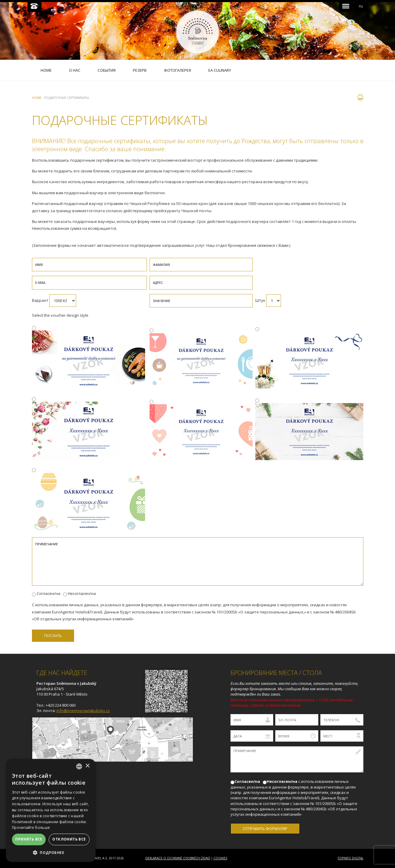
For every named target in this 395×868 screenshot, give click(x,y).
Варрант (40, 300)
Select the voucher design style (60, 315)
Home (37, 98)
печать (360, 97)
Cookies (220, 858)
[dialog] (51, 810)
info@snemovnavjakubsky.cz (83, 711)
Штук (260, 300)
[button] (51, 853)
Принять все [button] (29, 839)
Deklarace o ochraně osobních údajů (178, 858)
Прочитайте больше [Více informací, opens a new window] (31, 828)
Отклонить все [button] (69, 839)
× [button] (87, 766)
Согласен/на (49, 593)
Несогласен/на (82, 593)
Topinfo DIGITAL (351, 858)
